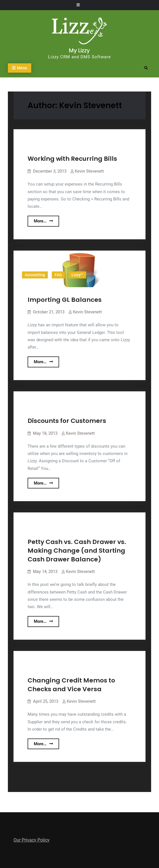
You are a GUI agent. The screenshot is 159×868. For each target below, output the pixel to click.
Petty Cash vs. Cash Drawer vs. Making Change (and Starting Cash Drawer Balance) (77, 550)
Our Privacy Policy (32, 840)
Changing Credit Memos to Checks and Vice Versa (71, 685)
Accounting (35, 275)
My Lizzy (79, 51)
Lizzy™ (77, 275)
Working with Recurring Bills (72, 159)
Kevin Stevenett (89, 171)
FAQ (58, 275)
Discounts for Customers (67, 421)
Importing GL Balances (65, 300)
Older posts (25, 788)
